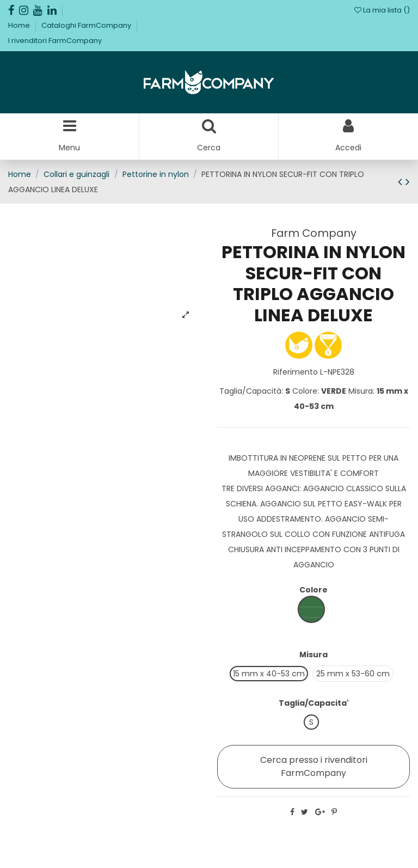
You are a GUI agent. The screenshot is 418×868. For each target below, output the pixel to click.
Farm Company (314, 233)
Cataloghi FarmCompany (87, 25)
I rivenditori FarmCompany (55, 41)
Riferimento (296, 372)
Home (20, 25)
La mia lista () (382, 10)
